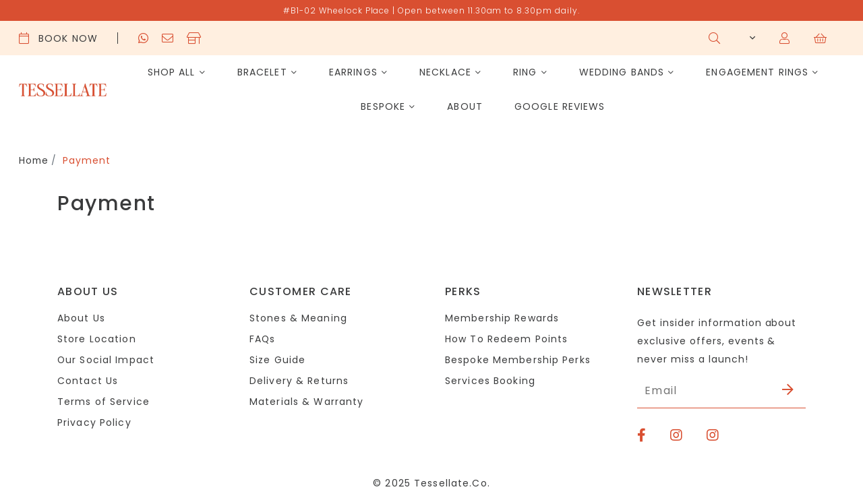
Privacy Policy (94, 422)
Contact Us (88, 381)
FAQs (263, 339)
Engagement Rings (757, 72)
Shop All (172, 72)
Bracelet (262, 72)
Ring (525, 72)
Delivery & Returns (299, 381)
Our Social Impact (106, 360)
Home (34, 160)
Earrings (353, 72)
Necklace (445, 72)
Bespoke (383, 106)
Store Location (97, 339)
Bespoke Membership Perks (518, 360)
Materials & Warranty (306, 402)
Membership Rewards (502, 318)
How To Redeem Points (506, 339)
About (465, 106)
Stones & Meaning (298, 318)
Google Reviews (560, 106)
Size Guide (277, 360)
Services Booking (490, 381)
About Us (81, 318)
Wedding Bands (622, 72)
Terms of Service (103, 402)
